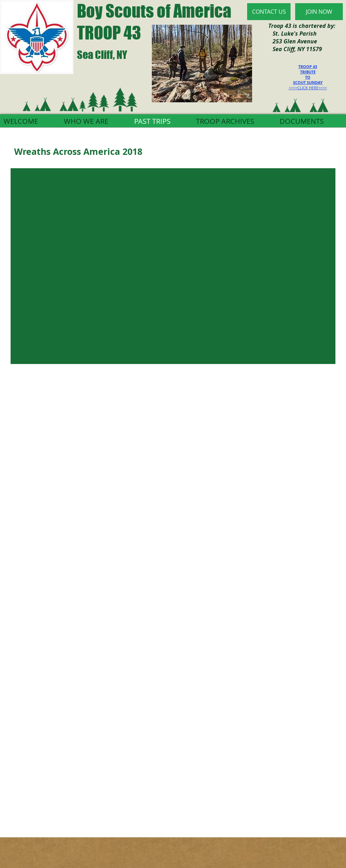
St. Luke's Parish (293, 34)
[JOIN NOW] (319, 12)
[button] (173, 266)
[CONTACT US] (269, 12)
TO (308, 77)
